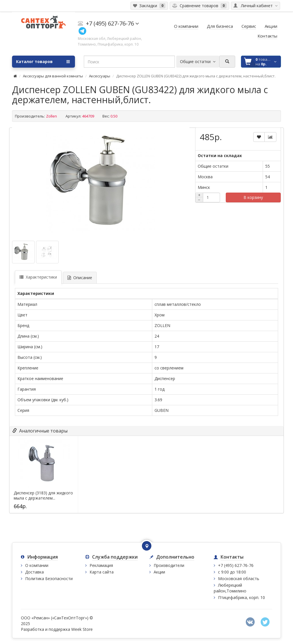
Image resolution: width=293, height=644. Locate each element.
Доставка (34, 572)
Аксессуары (100, 76)
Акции (159, 572)
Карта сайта (102, 572)
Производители (169, 565)
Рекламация (101, 565)
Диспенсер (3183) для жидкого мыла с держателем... (43, 496)
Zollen (52, 116)
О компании (37, 565)
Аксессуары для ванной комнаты (53, 76)
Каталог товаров (43, 62)
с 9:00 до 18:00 (232, 572)
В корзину (253, 197)
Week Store (82, 629)
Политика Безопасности (49, 579)
